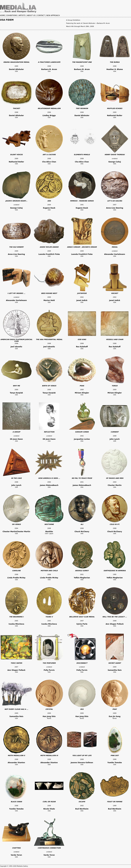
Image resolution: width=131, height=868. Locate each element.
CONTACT (41, 15)
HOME (2, 15)
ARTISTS (22, 15)
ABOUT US (31, 15)
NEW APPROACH (53, 15)
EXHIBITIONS (12, 15)
